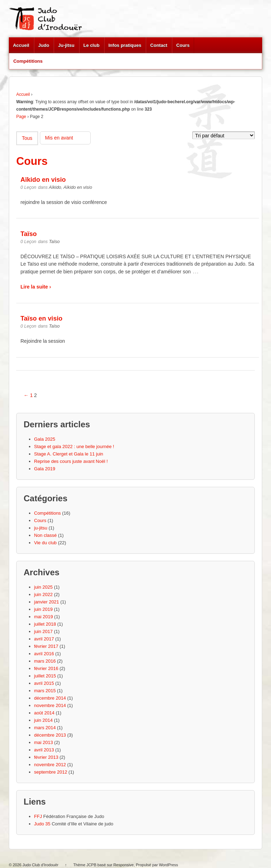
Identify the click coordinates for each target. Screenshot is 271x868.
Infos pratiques (125, 45)
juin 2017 (44, 631)
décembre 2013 (50, 735)
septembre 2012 (51, 772)
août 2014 (44, 713)
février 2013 (46, 757)
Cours (183, 45)
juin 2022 (44, 594)
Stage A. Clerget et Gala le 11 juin (69, 454)
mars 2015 (45, 691)
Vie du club (46, 543)
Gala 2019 (45, 469)
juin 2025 (44, 587)
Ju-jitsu (66, 45)
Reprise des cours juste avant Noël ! (71, 461)
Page (21, 117)
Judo (44, 45)
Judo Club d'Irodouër (41, 865)
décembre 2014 (50, 698)
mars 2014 (45, 728)
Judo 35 (42, 824)
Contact (159, 45)
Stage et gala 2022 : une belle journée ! (74, 447)
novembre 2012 (50, 765)
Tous (27, 138)
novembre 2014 (50, 705)
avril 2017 (44, 639)
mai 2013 (44, 742)
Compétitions (28, 61)
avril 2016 (44, 654)
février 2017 (46, 646)
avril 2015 (44, 683)
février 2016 (46, 668)
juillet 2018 (45, 624)
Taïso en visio (41, 318)
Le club (91, 45)
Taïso (29, 234)
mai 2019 (44, 617)
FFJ (38, 816)
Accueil (21, 45)
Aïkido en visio (43, 180)
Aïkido (55, 187)
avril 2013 (44, 750)
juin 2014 (44, 720)
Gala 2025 (45, 439)
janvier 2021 (47, 602)
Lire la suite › (36, 287)
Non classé (46, 535)
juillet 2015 (45, 676)
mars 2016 (45, 661)
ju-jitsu (41, 528)
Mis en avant (59, 138)
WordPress (168, 865)
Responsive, (124, 865)
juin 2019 (44, 609)
